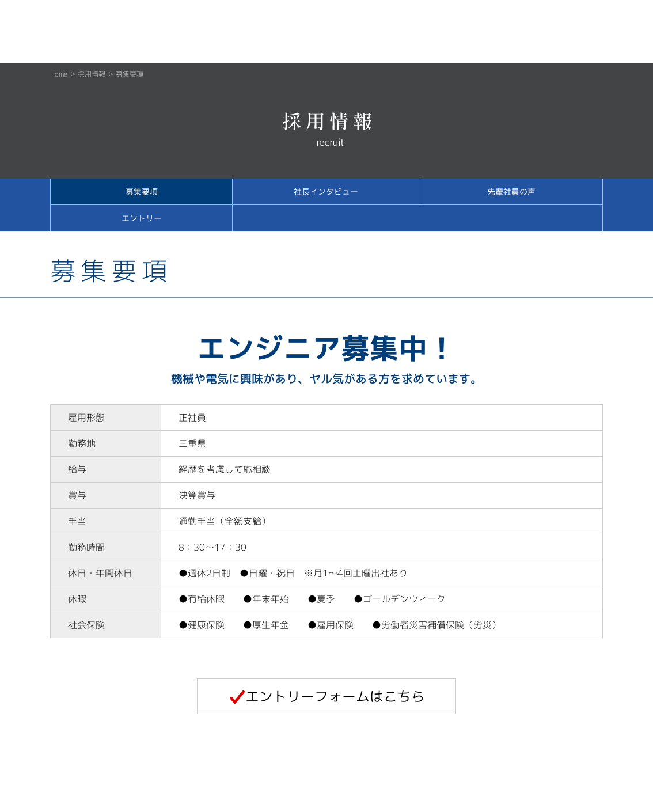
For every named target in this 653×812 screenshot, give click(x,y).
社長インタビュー (326, 191)
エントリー (142, 218)
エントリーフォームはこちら (327, 696)
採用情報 (92, 74)
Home (59, 74)
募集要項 (142, 191)
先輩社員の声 (511, 191)
